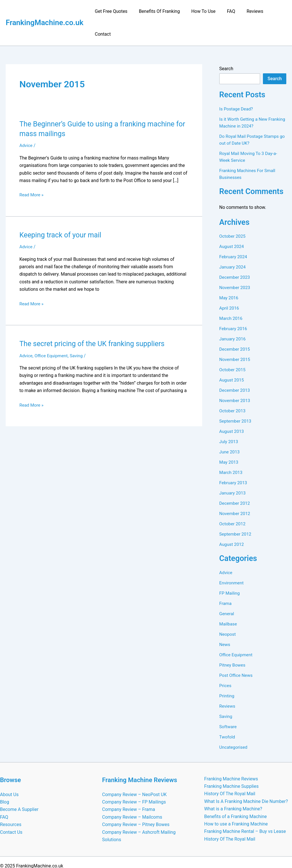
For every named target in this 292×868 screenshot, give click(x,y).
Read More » (32, 172)
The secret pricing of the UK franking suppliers (95, 321)
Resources (11, 802)
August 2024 (232, 224)
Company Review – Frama (129, 787)
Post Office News (237, 652)
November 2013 (235, 378)
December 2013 (235, 367)
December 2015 (235, 326)
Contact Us (11, 809)
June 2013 (230, 429)
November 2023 (235, 265)
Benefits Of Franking (160, 11)
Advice (26, 123)
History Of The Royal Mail (230, 771)
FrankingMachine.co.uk (45, 11)
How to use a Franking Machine (236, 801)
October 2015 (233, 347)
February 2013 (234, 460)
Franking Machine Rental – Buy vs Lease (245, 809)
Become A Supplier (19, 787)
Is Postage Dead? (237, 86)
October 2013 (233, 388)
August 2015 (232, 357)
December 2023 (235, 254)
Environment (232, 560)
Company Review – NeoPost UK (134, 772)
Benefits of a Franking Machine (236, 794)
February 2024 (234, 234)
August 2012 (232, 521)
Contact (274, 11)
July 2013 (229, 419)
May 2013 (229, 439)
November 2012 (235, 491)
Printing (227, 673)
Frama (226, 581)
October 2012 (233, 501)
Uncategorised (234, 724)
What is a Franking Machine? (233, 786)
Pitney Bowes (233, 642)
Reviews (248, 11)
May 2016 (229, 275)
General (227, 591)
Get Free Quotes (113, 11)
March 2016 (231, 295)
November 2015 (235, 337)
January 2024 (233, 244)
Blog (5, 779)
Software (228, 704)
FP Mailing (230, 570)
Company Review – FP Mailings (134, 779)
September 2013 (236, 398)
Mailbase (229, 601)
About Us (9, 772)
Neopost (228, 611)
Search (226, 46)
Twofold (228, 714)
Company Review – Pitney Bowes (136, 802)
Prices (226, 663)
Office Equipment (52, 333)
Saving (79, 333)
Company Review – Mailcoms (132, 794)
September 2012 (236, 511)
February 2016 (234, 306)
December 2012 (235, 480)
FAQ (227, 11)
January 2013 (233, 470)
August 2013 (232, 408)
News (225, 622)
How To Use (201, 11)
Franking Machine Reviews (231, 756)
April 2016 (230, 285)
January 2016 (233, 316)
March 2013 (231, 450)
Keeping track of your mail (62, 212)
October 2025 (233, 213)
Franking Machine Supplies (231, 763)
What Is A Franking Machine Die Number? (246, 779)
